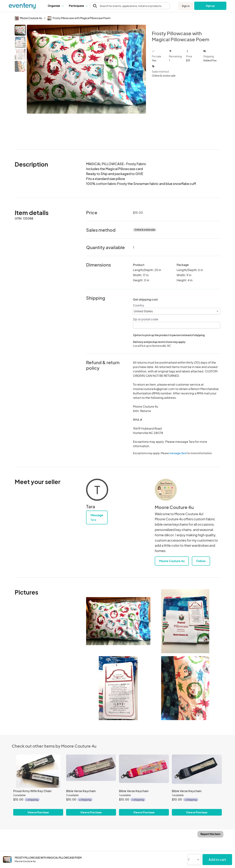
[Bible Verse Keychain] (91, 771)
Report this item (210, 834)
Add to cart (217, 859)
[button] (56, 6)
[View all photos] (86, 84)
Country (139, 305)
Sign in (186, 6)
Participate (78, 6)
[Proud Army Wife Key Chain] (38, 771)
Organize (56, 6)
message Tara (178, 453)
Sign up (210, 6)
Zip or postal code (146, 319)
